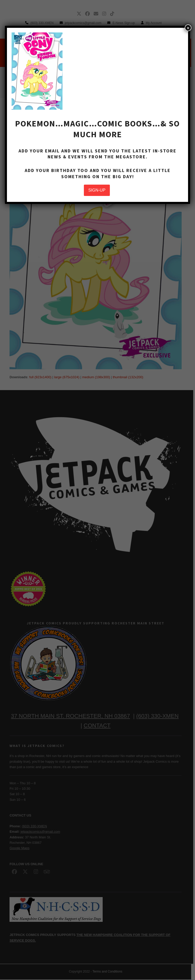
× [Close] (188, 28)
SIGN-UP (97, 190)
